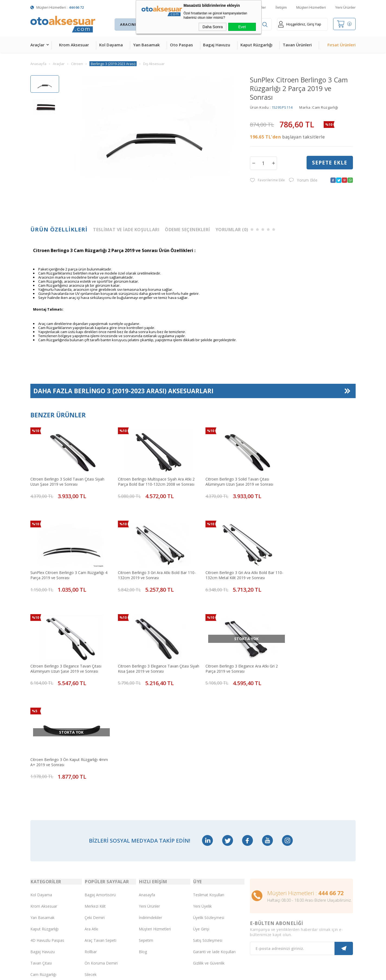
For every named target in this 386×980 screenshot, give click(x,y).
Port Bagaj (94, 879)
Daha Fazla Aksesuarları (124, 392)
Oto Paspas (181, 45)
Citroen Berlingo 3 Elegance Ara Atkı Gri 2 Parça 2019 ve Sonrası (67, 656)
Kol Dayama (111, 45)
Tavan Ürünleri (297, 45)
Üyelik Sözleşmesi (209, 810)
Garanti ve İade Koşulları (214, 845)
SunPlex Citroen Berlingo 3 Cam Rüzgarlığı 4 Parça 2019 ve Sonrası (313, 479)
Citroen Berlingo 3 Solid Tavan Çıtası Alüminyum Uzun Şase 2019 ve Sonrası (228, 479)
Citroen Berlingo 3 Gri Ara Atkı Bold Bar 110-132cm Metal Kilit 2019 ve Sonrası (147, 568)
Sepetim (146, 833)
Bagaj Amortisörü (100, 788)
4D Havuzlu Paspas (47, 833)
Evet (242, 27)
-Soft (165, 973)
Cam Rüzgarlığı (43, 867)
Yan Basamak (146, 45)
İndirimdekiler (150, 810)
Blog (143, 845)
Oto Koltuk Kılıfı (44, 879)
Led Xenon (40, 913)
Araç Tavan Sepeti (100, 833)
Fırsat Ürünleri (342, 45)
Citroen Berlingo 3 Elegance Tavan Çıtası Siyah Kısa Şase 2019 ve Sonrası (312, 568)
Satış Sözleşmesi (208, 833)
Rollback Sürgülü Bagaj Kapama (105, 890)
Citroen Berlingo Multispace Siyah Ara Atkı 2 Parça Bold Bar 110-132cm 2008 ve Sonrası (149, 479)
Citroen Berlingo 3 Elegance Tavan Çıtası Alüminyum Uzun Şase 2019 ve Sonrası (230, 568)
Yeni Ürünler (345, 7)
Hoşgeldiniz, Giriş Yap (300, 24)
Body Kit (38, 890)
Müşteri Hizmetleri (311, 7)
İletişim (281, 7)
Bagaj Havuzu (217, 45)
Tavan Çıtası (41, 856)
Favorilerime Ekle (267, 180)
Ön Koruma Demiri (101, 856)
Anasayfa (147, 788)
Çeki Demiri (95, 810)
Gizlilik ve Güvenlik (209, 856)
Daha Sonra (213, 27)
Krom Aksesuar (74, 45)
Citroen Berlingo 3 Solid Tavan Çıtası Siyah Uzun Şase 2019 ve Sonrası (67, 479)
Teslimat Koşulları (209, 788)
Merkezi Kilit (95, 799)
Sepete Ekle (330, 163)
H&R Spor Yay (43, 902)
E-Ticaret (177, 973)
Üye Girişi (201, 822)
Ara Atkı (91, 822)
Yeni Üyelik (202, 799)
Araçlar (37, 45)
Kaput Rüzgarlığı (256, 45)
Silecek (91, 867)
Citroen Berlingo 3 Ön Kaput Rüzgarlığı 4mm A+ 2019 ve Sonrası (146, 656)
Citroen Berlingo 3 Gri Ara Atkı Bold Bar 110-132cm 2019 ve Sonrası (65, 568)
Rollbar (91, 845)
